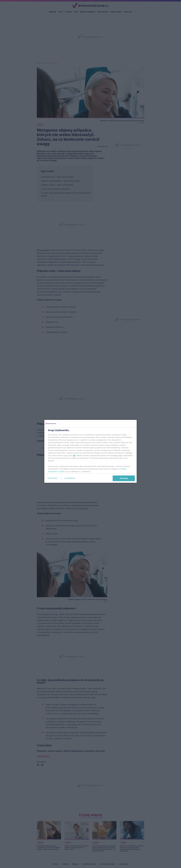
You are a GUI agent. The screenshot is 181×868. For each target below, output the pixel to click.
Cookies (62, 472)
